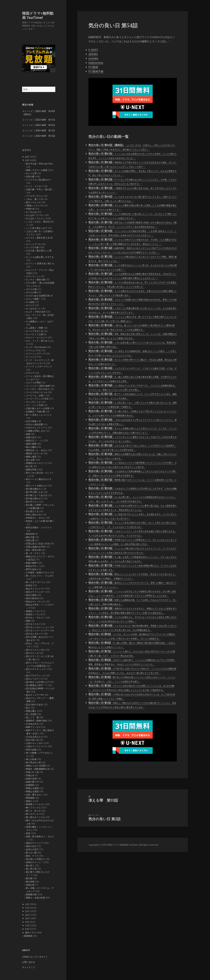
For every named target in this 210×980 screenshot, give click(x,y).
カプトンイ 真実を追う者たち (40, 263)
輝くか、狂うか (33, 811)
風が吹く (30, 865)
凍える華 (30, 460)
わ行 (27, 929)
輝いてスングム (33, 808)
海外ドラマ (30, 933)
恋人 (28, 708)
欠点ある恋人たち (34, 737)
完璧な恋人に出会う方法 (38, 544)
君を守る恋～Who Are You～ (40, 164)
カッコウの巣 (32, 247)
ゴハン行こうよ (33, 402)
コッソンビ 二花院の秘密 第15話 (39, 130)
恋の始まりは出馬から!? (37, 682)
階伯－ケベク (32, 856)
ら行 (27, 925)
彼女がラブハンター (35, 592)
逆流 (28, 833)
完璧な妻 (30, 540)
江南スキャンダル (34, 743)
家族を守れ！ (32, 566)
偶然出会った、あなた (37, 450)
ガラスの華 (31, 292)
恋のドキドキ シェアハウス (39, 669)
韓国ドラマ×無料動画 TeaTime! (38, 15)
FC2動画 (93, 67)
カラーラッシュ (33, 276)
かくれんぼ (31, 212)
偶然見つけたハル (34, 453)
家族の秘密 (31, 563)
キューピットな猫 (34, 334)
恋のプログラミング (35, 676)
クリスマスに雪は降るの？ (39, 180)
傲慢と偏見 (31, 457)
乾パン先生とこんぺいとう (39, 415)
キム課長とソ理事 (34, 328)
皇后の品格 (31, 750)
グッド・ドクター (34, 186)
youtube (93, 58)
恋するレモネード (34, 634)
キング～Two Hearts (36, 347)
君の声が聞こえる (34, 492)
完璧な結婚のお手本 (35, 547)
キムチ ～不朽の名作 (36, 312)
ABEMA (93, 54)
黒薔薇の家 (31, 894)
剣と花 (29, 466)
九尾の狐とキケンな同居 (38, 408)
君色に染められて (34, 515)
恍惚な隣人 (31, 711)
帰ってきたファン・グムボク (40, 576)
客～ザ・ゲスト (33, 553)
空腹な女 (30, 775)
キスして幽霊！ (33, 299)
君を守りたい (32, 502)
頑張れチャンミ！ (34, 862)
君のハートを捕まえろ (37, 486)
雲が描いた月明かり (35, 859)
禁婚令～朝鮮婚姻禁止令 (38, 769)
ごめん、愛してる (34, 199)
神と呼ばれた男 (33, 762)
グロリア (30, 373)
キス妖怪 (30, 302)
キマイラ (30, 305)
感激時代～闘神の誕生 (37, 721)
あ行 (27, 157)
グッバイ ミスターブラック (39, 366)
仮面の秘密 (31, 444)
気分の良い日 (32, 740)
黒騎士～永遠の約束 (35, 898)
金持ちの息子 (32, 849)
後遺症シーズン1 (34, 611)
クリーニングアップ (35, 354)
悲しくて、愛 (32, 717)
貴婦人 (29, 801)
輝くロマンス (32, 814)
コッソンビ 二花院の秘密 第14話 (39, 136)
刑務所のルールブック (37, 463)
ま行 (27, 918)
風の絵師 (30, 882)
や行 (27, 922)
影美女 (29, 585)
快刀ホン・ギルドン (35, 618)
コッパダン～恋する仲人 (38, 389)
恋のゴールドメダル (35, 650)
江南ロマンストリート (37, 746)
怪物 (28, 621)
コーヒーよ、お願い (35, 395)
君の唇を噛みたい (34, 489)
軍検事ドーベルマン (35, 804)
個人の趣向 (31, 447)
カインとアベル (33, 244)
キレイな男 (31, 173)
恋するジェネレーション (38, 627)
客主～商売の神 (33, 550)
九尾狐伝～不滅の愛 (35, 412)
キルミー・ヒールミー (37, 337)
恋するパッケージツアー (38, 630)
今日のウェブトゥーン (37, 428)
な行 (27, 911)
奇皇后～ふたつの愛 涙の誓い (40, 521)
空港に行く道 (32, 772)
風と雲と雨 (31, 869)
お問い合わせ (29, 962)
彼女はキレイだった (35, 601)
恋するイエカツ (33, 624)
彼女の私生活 (32, 598)
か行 (27, 160)
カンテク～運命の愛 (35, 280)
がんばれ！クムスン (35, 218)
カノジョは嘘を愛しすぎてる (40, 257)
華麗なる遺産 (32, 791)
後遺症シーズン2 (34, 614)
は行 (27, 915)
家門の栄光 (31, 569)
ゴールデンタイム (34, 196)
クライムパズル (33, 350)
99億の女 (30, 209)
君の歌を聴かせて (34, 498)
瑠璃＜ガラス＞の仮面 (37, 170)
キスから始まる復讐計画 (38, 296)
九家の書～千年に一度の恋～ (40, 189)
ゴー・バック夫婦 (34, 405)
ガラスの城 (31, 289)
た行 (27, 908)
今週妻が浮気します (35, 431)
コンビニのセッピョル (37, 392)
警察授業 (30, 798)
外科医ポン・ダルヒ (35, 518)
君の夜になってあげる (37, 495)
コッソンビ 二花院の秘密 (38, 386)
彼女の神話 (31, 595)
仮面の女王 (31, 437)
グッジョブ (31, 357)
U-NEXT (93, 50)
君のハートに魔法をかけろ (39, 479)
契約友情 (30, 534)
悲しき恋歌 (31, 714)
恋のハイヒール (33, 202)
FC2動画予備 (96, 71)
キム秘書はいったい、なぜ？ (40, 321)
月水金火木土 (32, 724)
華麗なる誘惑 (32, 788)
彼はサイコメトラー (35, 589)
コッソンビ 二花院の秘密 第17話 (39, 120)
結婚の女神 (31, 779)
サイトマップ (29, 967)
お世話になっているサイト (35, 957)
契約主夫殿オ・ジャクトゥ (39, 527)
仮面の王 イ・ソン (35, 441)
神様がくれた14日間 (36, 766)
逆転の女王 (31, 846)
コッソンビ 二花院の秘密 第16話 (39, 125)
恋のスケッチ (32, 653)
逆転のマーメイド (34, 843)
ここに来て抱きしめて (37, 228)
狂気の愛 (30, 177)
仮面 (28, 434)
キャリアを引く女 (34, 331)
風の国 (29, 878)
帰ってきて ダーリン (36, 582)
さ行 (27, 904)
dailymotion (96, 63)
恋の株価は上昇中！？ (37, 685)
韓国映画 (28, 936)
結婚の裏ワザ (32, 782)
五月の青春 (31, 421)
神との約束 (31, 759)
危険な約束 (31, 469)
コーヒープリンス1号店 (37, 399)
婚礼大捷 (30, 537)
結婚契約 (30, 785)
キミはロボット (33, 309)
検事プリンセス (33, 727)
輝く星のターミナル (35, 817)
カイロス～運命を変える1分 (39, 238)
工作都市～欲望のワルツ (38, 572)
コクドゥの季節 (33, 383)
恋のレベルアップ (34, 679)
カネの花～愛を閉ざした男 (39, 251)
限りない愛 (31, 853)
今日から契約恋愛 (34, 424)
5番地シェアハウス (35, 205)
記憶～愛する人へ (34, 795)
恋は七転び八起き (34, 704)
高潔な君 (30, 885)
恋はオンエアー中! (35, 695)
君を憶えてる (32, 511)
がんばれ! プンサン (35, 215)
